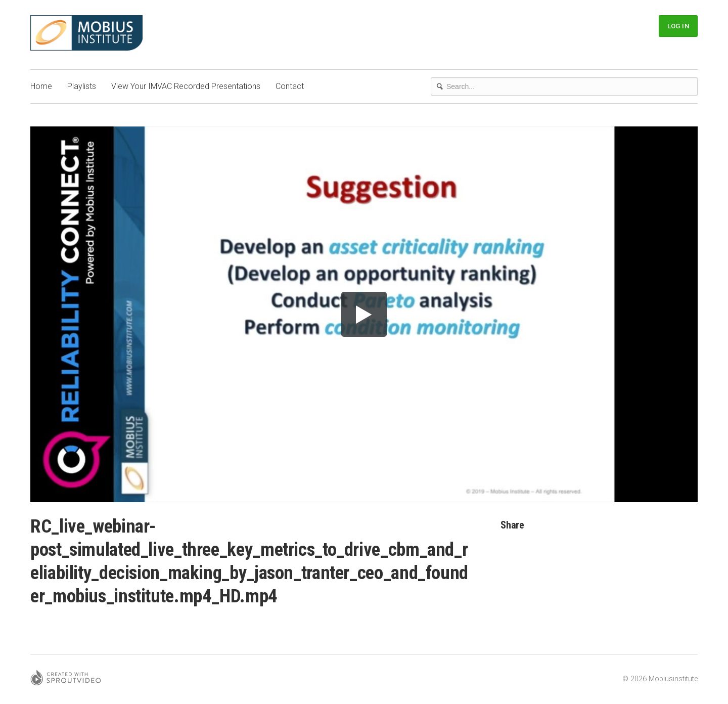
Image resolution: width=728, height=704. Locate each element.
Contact (290, 86)
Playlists (82, 86)
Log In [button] (678, 26)
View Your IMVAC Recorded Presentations (186, 86)
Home (41, 86)
